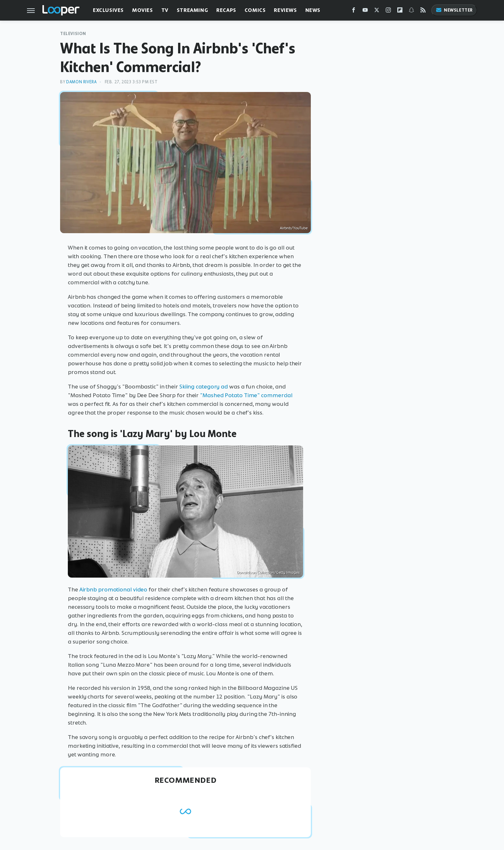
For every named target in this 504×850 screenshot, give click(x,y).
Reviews (285, 10)
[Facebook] (354, 11)
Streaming (192, 10)
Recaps (226, 10)
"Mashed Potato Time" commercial (246, 395)
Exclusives (108, 10)
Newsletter (454, 10)
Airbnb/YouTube (294, 228)
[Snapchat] (411, 11)
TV (165, 10)
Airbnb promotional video (113, 590)
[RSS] (423, 11)
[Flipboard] (400, 11)
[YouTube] (365, 11)
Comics (255, 10)
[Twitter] (377, 11)
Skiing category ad (204, 387)
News (313, 10)
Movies (143, 10)
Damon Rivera (81, 82)
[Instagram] (388, 11)
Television (73, 34)
